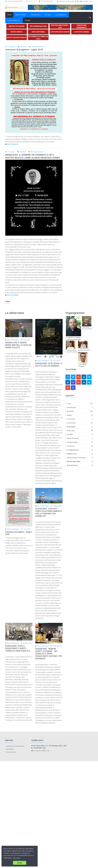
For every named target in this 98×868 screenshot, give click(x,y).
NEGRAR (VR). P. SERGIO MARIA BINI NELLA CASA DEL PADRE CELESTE (19, 345)
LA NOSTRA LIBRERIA (81, 32)
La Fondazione (61, 15)
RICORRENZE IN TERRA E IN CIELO (38, 38)
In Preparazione (79, 450)
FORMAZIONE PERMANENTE (81, 26)
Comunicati (79, 423)
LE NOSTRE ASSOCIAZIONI (60, 32)
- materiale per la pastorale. (15, 746)
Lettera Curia (79, 454)
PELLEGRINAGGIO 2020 (38, 26)
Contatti (28, 20)
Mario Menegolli (12, 144)
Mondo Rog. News (79, 461)
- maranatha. (9, 749)
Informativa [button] (17, 858)
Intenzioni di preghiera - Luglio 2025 (24, 50)
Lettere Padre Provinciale (79, 458)
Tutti (79, 404)
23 (92, 423)
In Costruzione (79, 442)
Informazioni (35, 15)
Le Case (48, 15)
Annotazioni (79, 407)
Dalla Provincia (20, 15)
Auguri (79, 415)
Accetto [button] (20, 863)
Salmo (91, 1)
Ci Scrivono (79, 419)
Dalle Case (79, 431)
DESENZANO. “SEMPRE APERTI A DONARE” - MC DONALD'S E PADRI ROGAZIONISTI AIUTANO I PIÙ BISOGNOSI (49, 654)
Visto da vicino (79, 465)
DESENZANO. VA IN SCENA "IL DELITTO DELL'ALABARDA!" (49, 365)
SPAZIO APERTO (17, 32)
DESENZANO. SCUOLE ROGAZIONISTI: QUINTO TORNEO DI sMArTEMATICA (18, 648)
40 (92, 431)
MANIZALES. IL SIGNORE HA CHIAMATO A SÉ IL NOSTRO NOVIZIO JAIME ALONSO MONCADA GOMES (33, 156)
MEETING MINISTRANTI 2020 (60, 26)
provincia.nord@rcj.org (41, 751)
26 (92, 446)
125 (91, 411)
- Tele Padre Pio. (11, 752)
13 (92, 415)
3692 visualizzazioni (37, 47)
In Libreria (79, 446)
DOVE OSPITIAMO (38, 32)
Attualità (23, 47)
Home (9, 15)
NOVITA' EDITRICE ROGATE (17, 37)
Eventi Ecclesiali (79, 438)
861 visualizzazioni (36, 152)
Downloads (79, 427)
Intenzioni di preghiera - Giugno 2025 (19, 533)
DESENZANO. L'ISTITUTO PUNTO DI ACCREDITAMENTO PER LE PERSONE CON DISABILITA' (48, 512)
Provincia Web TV (13, 20)
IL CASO (79, 434)
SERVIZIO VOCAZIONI (17, 26)
